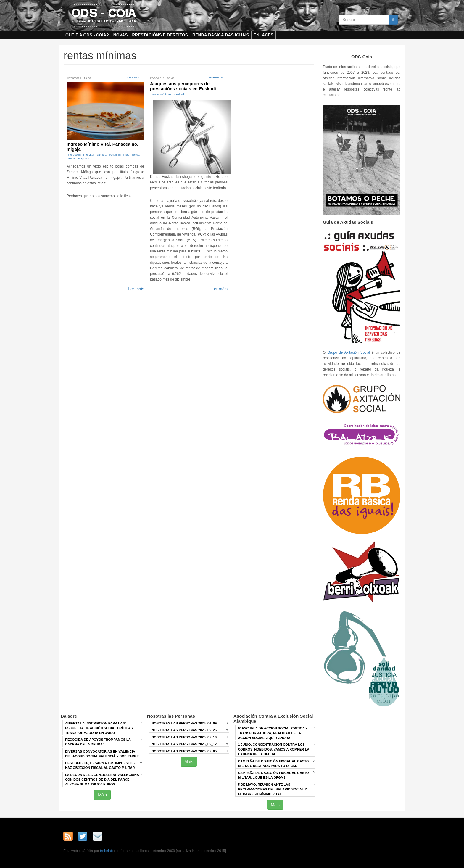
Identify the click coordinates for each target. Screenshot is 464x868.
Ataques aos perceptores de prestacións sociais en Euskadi (183, 86)
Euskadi (179, 94)
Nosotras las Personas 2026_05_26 (184, 730)
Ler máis (136, 289)
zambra (102, 155)
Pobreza (132, 77)
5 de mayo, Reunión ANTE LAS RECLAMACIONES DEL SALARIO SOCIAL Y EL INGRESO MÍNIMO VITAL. (272, 789)
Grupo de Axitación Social (349, 352)
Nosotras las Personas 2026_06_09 (184, 723)
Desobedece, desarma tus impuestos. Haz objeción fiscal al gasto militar (100, 765)
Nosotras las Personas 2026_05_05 (184, 751)
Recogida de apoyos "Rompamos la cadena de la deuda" (98, 742)
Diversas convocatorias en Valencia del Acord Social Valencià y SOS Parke (102, 754)
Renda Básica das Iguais (221, 35)
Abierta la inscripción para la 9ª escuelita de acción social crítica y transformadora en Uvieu (99, 728)
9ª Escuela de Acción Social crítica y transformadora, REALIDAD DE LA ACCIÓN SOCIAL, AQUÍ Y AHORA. (273, 733)
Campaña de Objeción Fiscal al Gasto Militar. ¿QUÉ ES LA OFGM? (273, 775)
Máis (102, 795)
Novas (121, 35)
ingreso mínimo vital (81, 155)
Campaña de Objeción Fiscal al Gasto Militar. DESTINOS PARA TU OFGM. (273, 764)
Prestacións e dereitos (160, 35)
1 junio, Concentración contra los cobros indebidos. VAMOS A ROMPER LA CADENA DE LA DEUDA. (274, 749)
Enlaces (264, 35)
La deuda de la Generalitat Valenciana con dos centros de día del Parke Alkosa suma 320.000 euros (102, 780)
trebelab (106, 851)
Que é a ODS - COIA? (87, 35)
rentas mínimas (119, 155)
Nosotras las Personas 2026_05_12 (184, 744)
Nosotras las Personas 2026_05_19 (184, 737)
